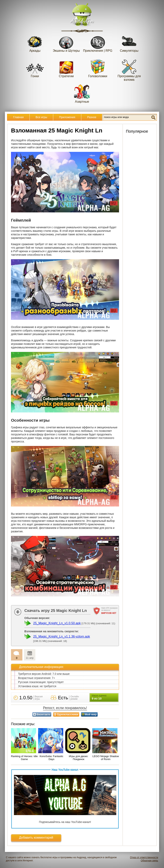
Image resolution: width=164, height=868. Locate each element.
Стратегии (66, 68)
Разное (92, 117)
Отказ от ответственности (144, 857)
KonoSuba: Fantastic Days (52, 758)
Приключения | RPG (98, 43)
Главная (18, 117)
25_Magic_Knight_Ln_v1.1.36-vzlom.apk (62, 637)
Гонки (35, 68)
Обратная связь (149, 861)
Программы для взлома (129, 70)
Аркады (35, 43)
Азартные (82, 94)
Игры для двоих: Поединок (78, 758)
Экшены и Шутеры (66, 43)
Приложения (67, 117)
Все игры (41, 117)
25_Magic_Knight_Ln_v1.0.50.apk (57, 623)
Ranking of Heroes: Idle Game (24, 758)
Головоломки (98, 68)
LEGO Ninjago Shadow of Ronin (106, 758)
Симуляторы (129, 43)
